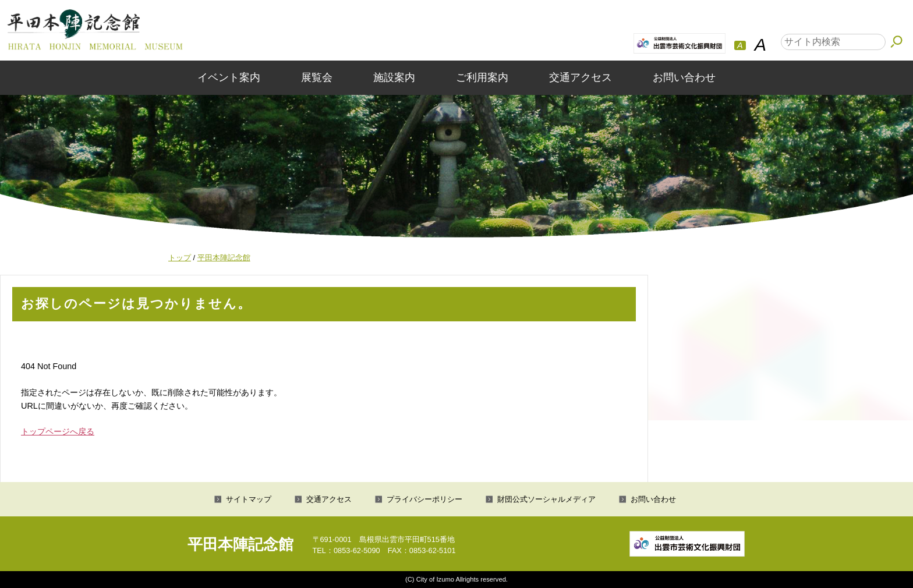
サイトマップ (249, 499)
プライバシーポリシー (424, 499)
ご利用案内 (482, 77)
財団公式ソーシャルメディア (546, 499)
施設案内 (394, 77)
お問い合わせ (684, 77)
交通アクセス (581, 77)
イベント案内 (229, 77)
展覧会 (317, 77)
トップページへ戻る (58, 431)
